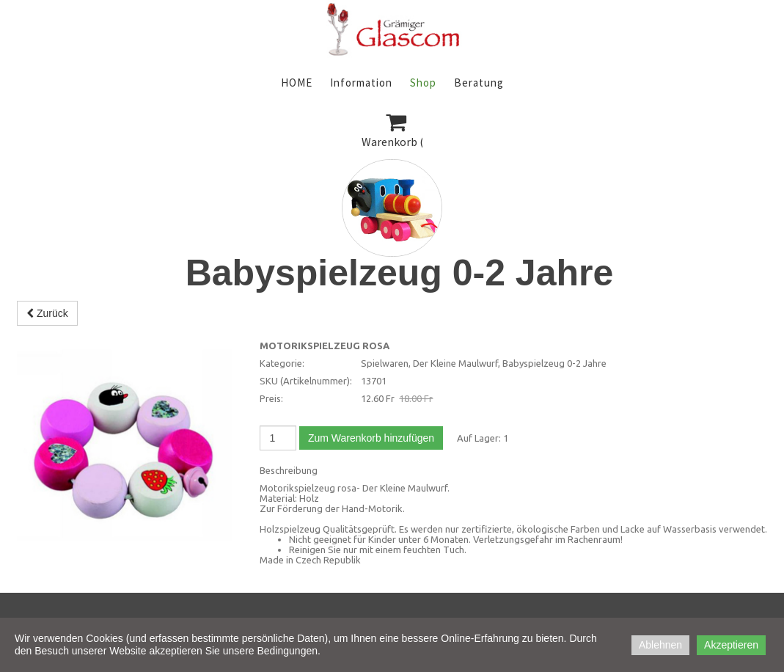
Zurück (47, 313)
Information (361, 83)
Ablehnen (660, 645)
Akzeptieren (731, 645)
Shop (423, 83)
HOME (297, 83)
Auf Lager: (479, 438)
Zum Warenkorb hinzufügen (371, 438)
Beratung (479, 83)
